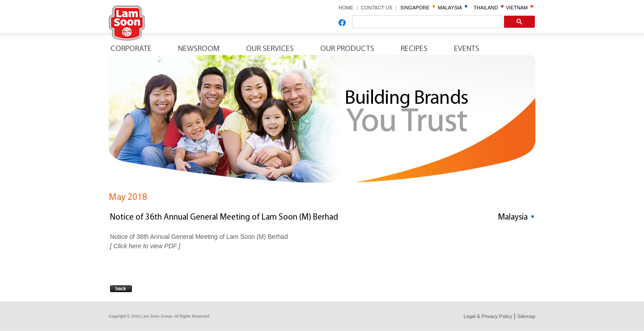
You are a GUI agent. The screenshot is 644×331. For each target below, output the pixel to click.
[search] (426, 22)
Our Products (347, 49)
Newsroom (199, 49)
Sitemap (526, 316)
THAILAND (489, 8)
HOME (346, 8)
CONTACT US (380, 8)
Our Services (270, 49)
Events (467, 49)
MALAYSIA (453, 8)
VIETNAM (519, 8)
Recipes (414, 49)
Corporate (131, 49)
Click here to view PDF (145, 246)
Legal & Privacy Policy (488, 316)
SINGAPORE (418, 8)
